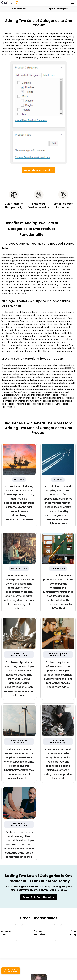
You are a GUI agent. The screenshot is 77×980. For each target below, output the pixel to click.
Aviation (58, 480)
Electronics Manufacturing (19, 824)
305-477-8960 (18, 9)
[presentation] (36, 946)
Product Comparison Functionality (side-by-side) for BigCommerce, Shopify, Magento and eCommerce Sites (39, 933)
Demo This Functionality (38, 170)
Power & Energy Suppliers (19, 741)
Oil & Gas (19, 480)
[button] (73, 4)
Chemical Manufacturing (19, 655)
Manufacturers (19, 569)
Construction (58, 569)
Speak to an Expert (57, 9)
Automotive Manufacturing (58, 741)
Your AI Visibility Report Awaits (11, 971)
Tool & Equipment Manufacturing (58, 655)
